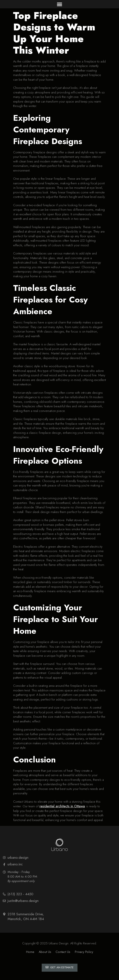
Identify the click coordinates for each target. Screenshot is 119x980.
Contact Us (63, 952)
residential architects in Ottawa (62, 806)
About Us (45, 952)
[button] (60, 4)
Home (30, 952)
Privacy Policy (84, 952)
